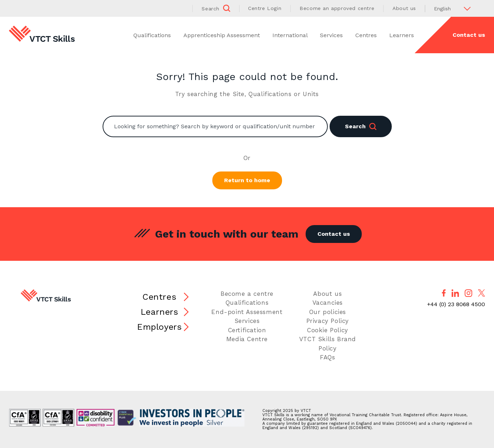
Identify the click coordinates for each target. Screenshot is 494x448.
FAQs (327, 357)
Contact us (469, 35)
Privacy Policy (328, 321)
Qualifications (152, 35)
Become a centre (247, 294)
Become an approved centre (337, 8)
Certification (247, 330)
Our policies (328, 312)
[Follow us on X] (481, 293)
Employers (159, 327)
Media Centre (247, 339)
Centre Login (265, 8)
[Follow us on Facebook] (444, 293)
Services (331, 35)
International (290, 35)
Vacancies (328, 303)
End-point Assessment (247, 312)
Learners (402, 35)
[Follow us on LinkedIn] (455, 293)
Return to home (247, 180)
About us (404, 8)
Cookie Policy (328, 330)
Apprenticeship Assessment (222, 35)
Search (361, 126)
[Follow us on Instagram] (468, 293)
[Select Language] (455, 8)
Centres (366, 35)
